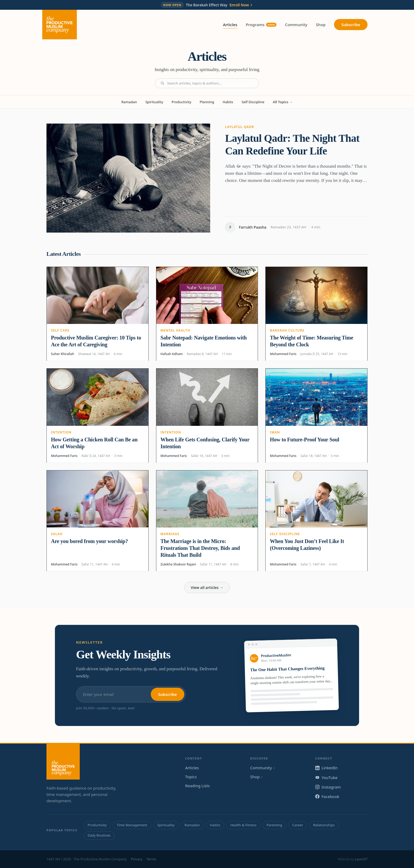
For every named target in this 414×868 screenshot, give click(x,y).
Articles (230, 25)
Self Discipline (253, 102)
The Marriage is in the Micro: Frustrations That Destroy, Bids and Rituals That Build (200, 548)
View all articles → (207, 588)
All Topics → (283, 102)
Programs (261, 25)
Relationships (324, 825)
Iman (275, 432)
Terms (151, 859)
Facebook (327, 796)
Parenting (274, 825)
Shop (321, 25)
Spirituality (154, 102)
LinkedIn (326, 768)
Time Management (132, 825)
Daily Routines (99, 835)
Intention (61, 432)
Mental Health (175, 330)
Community (296, 25)
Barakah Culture (287, 330)
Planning (207, 102)
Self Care (60, 330)
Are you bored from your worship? (90, 541)
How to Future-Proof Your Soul (304, 440)
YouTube (326, 777)
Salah (57, 534)
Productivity (181, 102)
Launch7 (361, 859)
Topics (191, 777)
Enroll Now (241, 5)
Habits (228, 102)
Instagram (328, 787)
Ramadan (129, 102)
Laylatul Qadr (239, 127)
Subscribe (351, 25)
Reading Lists (197, 786)
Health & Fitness (243, 825)
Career (298, 825)
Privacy (137, 859)
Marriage (170, 534)
